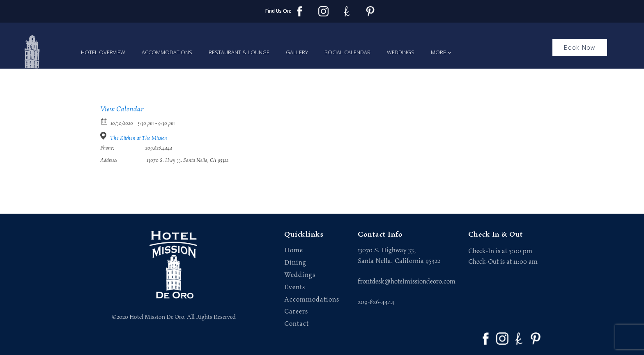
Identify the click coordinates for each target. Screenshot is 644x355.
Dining (295, 263)
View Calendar (122, 109)
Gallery (297, 52)
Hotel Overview (103, 52)
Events (295, 287)
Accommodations (167, 52)
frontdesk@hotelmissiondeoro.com (407, 281)
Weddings (401, 52)
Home (294, 250)
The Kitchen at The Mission (139, 138)
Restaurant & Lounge (239, 52)
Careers (296, 312)
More (438, 52)
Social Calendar (347, 52)
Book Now (580, 47)
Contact (297, 324)
